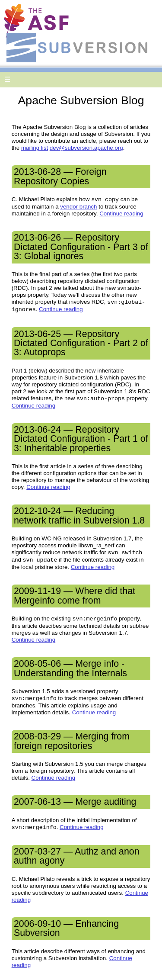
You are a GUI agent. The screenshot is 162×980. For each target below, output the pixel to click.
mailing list (35, 148)
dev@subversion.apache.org (86, 148)
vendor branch (78, 207)
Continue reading (121, 214)
